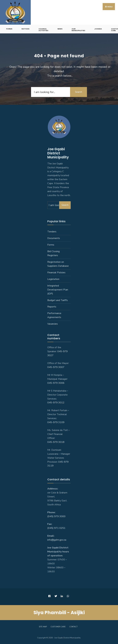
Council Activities (43, 30)
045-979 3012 (56, 403)
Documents (54, 238)
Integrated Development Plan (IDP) (58, 290)
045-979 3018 (56, 442)
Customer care (58, 627)
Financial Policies (56, 273)
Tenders (52, 232)
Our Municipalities (78, 30)
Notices (25, 29)
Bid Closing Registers (53, 253)
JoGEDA (98, 29)
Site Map (43, 627)
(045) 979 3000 (56, 516)
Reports (52, 307)
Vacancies (53, 324)
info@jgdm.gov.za (57, 540)
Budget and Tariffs (58, 300)
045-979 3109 (56, 422)
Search (79, 92)
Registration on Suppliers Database (58, 264)
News (60, 29)
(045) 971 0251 (56, 528)
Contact (73, 627)
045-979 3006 (56, 383)
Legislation (53, 279)
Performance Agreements (54, 315)
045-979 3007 (56, 367)
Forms (9, 29)
